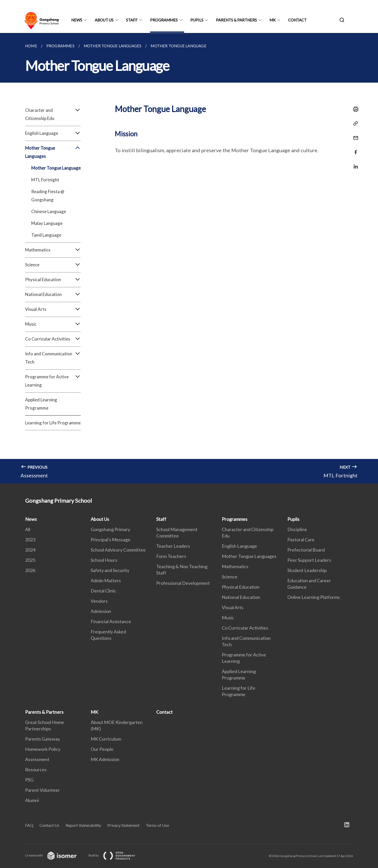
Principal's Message (111, 540)
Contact (297, 20)
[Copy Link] (354, 124)
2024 (30, 550)
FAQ (29, 825)
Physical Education (53, 280)
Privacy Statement (123, 825)
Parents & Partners (236, 20)
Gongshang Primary (110, 529)
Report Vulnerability (83, 825)
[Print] (354, 109)
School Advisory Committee (118, 550)
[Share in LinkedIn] (354, 163)
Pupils (197, 20)
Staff (132, 20)
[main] (189, 258)
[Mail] (354, 135)
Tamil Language (46, 235)
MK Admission (105, 759)
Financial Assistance (111, 621)
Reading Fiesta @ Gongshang (48, 196)
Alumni (32, 800)
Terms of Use (157, 825)
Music (53, 324)
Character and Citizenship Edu (53, 114)
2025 (30, 560)
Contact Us (49, 825)
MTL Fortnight (45, 180)
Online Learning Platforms (314, 597)
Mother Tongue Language (56, 168)
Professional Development (183, 583)
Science (53, 265)
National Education (53, 294)
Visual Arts (53, 309)
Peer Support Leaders (309, 560)
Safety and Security (110, 570)
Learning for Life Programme (53, 423)
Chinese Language (49, 211)
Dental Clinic (103, 591)
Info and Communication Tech (53, 358)
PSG (29, 780)
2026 (30, 570)
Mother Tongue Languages (53, 152)
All (28, 529)
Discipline (297, 529)
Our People (102, 749)
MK (272, 20)
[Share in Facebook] (354, 149)
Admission (101, 611)
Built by (116, 855)
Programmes (164, 20)
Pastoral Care (301, 540)
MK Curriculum (106, 739)
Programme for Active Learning (53, 381)
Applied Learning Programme (41, 404)
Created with (55, 855)
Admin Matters (106, 580)
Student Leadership (307, 570)
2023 (30, 540)
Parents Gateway (43, 739)
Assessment (37, 759)
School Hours (104, 560)
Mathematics (53, 250)
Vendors (99, 601)
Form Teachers (171, 556)
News (77, 20)
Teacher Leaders (173, 546)
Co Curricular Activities (53, 339)
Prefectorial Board (306, 550)
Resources (36, 770)
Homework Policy (43, 749)
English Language (53, 133)
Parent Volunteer (43, 790)
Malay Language (47, 223)
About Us (104, 20)
